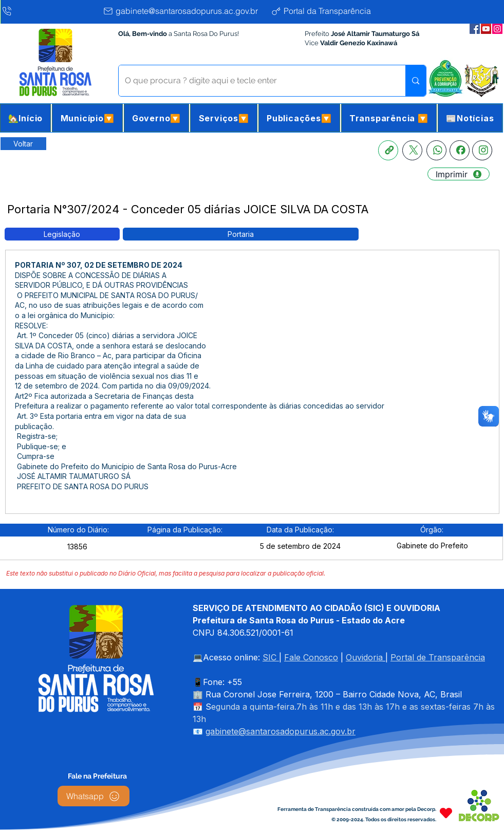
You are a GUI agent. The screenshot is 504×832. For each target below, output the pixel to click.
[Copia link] (388, 150)
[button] (87, 118)
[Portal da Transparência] (329, 11)
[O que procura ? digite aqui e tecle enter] (255, 81)
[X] (412, 150)
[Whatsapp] (436, 150)
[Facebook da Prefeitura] (475, 29)
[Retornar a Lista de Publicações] (23, 144)
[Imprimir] (459, 174)
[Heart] (446, 813)
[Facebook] (460, 150)
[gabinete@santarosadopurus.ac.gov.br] (184, 11)
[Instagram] (482, 150)
